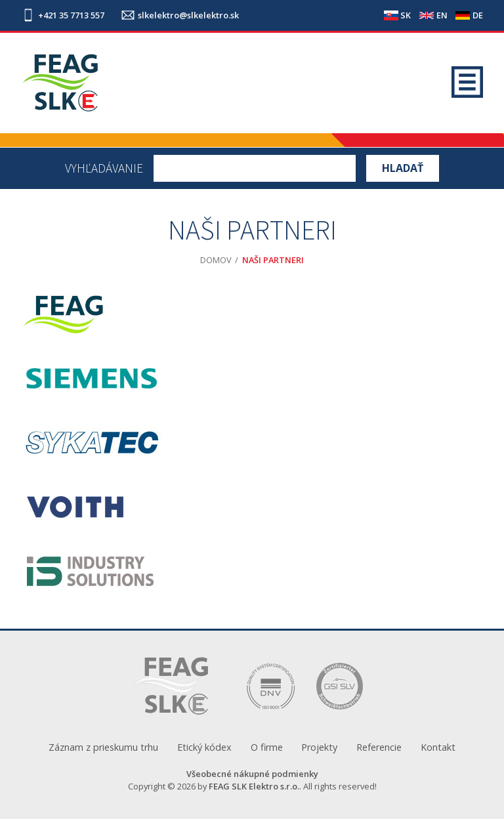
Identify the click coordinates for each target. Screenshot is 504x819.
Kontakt (438, 747)
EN (442, 15)
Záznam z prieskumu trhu (103, 747)
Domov (216, 260)
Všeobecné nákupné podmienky (252, 774)
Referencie (379, 747)
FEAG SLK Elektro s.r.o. (254, 786)
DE (478, 15)
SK (406, 15)
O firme (267, 747)
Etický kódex (204, 747)
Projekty (319, 747)
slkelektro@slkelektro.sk (188, 15)
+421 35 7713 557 (71, 15)
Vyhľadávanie (104, 168)
